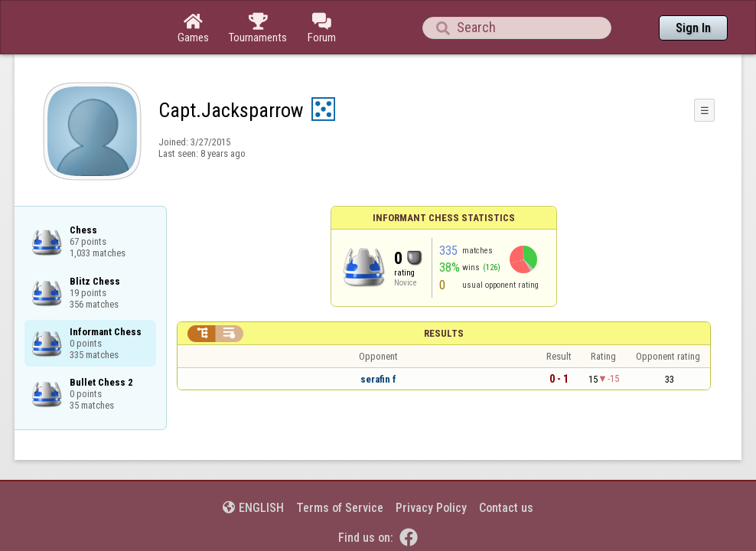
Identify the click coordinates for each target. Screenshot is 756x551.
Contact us (506, 466)
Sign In (693, 28)
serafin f (378, 337)
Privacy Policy (431, 466)
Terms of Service (340, 466)
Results (444, 291)
